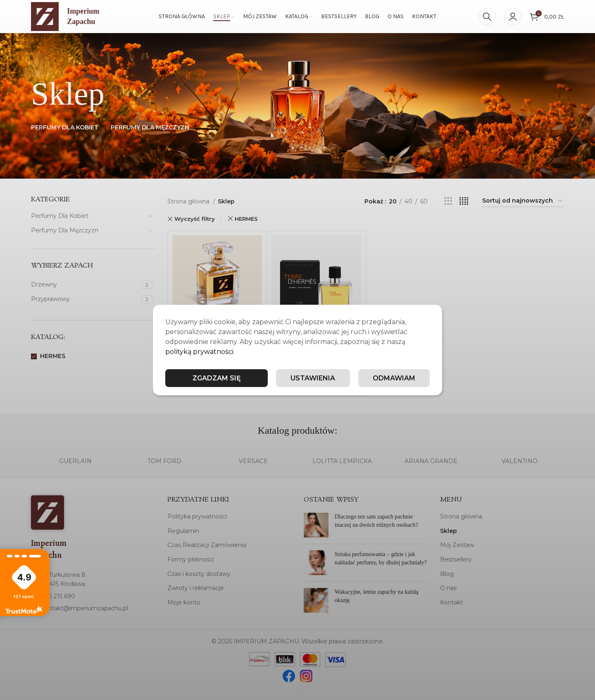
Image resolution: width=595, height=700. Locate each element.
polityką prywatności (199, 352)
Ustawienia (313, 378)
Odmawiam (394, 378)
